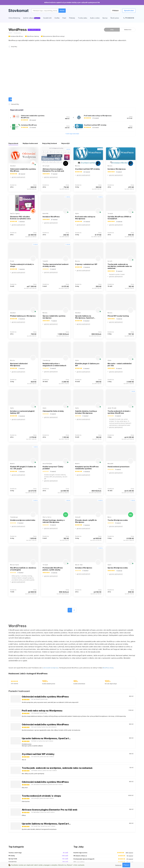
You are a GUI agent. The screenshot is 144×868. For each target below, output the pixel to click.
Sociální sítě (77, 835)
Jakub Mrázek (112, 350)
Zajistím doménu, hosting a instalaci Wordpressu (86, 355)
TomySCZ (45, 204)
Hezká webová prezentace (119, 409)
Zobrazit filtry (14, 47)
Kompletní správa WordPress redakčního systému (87, 410)
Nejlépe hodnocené (30, 86)
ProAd (12, 204)
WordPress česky (108, 610)
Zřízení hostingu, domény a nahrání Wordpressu (54, 464)
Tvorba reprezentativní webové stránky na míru (55, 208)
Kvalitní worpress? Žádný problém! (53, 410)
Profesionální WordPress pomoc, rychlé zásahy (53, 511)
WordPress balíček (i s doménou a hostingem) (23, 511)
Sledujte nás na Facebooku (114, 838)
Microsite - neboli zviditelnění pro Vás (120, 307)
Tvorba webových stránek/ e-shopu (22, 208)
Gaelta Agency (15, 156)
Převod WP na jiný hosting (118, 258)
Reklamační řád (79, 857)
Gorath (110, 204)
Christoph (46, 108)
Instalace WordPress (17, 36)
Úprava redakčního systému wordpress (54, 259)
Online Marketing (79, 832)
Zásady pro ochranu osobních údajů (20, 857)
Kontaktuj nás (110, 832)
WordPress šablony (33, 36)
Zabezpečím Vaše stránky (53, 354)
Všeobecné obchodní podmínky (44, 857)
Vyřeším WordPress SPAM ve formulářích (119, 160)
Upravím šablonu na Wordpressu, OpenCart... (85, 259)
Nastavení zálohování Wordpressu (19, 307)
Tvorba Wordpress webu (118, 463)
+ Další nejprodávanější (72, 76)
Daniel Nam (79, 507)
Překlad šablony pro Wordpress (23, 258)
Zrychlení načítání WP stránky (95, 67)
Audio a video (78, 847)
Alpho (77, 156)
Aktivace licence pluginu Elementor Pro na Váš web (53, 112)
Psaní (75, 841)
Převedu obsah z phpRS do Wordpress (86, 464)
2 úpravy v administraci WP (86, 207)
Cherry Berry (47, 460)
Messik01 (111, 406)
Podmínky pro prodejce (64, 857)
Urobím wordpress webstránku (23, 463)
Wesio (109, 460)
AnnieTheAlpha (47, 406)
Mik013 (12, 406)
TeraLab (110, 156)
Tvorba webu (77, 844)
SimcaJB (78, 460)
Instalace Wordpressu (117, 111)
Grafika (76, 838)
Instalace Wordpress (84, 510)
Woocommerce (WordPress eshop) (54, 36)
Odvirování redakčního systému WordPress (23, 112)
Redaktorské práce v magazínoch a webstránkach (54, 307)
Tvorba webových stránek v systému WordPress (119, 355)
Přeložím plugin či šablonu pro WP (87, 307)
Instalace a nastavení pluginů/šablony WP (22, 355)
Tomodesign (46, 303)
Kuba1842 (45, 156)
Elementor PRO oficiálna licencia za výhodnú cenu (20, 160)
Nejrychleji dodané (50, 86)
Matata (77, 108)
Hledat (62, 11)
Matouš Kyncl (15, 507)
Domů (10, 33)
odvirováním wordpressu (51, 610)
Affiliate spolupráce (112, 835)
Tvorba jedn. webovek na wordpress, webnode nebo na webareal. (120, 209)
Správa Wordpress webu (118, 510)
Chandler (13, 108)
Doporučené (13, 86)
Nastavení (118, 865)
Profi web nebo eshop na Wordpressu (98, 58)
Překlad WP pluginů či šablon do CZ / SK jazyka (23, 410)
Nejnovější (65, 86)
